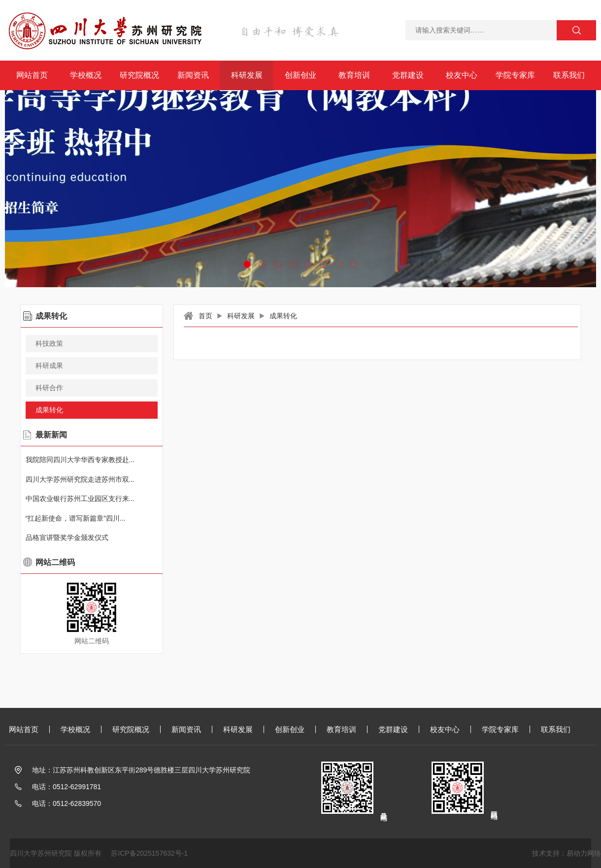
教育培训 (354, 75)
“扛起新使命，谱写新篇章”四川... (76, 518)
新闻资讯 (193, 75)
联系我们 (569, 75)
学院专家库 (515, 75)
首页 (205, 316)
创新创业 (300, 75)
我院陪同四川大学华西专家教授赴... (80, 460)
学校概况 (86, 75)
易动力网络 (584, 853)
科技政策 (49, 343)
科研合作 (49, 388)
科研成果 (49, 366)
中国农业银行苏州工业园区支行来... (80, 499)
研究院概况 (139, 75)
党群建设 (408, 75)
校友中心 (462, 75)
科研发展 (247, 75)
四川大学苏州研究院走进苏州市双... (80, 479)
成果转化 (283, 316)
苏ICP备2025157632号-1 (149, 853)
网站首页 (32, 75)
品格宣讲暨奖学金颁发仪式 (67, 537)
